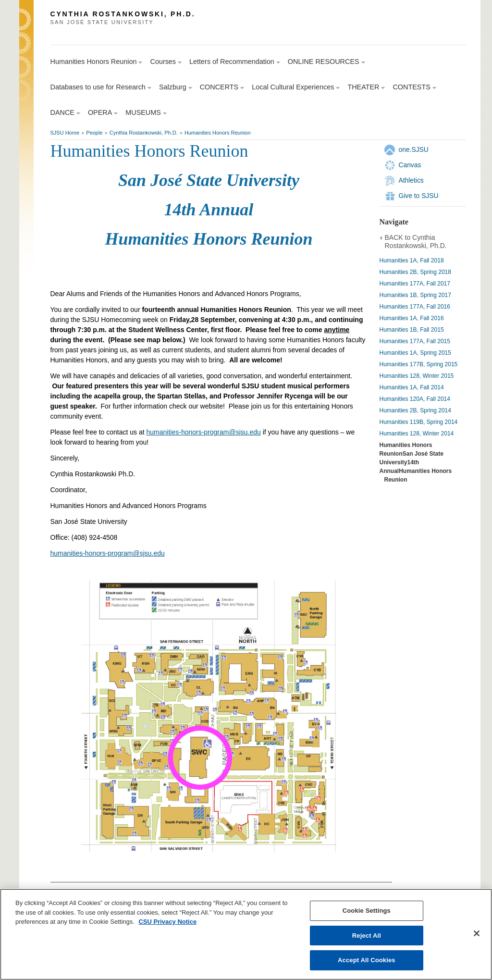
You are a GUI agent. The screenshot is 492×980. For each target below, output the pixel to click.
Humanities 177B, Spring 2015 (419, 364)
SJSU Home (65, 133)
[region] (246, 934)
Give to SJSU (419, 196)
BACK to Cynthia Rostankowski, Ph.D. (416, 242)
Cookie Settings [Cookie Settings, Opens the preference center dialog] (367, 911)
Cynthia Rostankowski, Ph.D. (144, 133)
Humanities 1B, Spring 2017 (415, 295)
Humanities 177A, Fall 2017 (415, 284)
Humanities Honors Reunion (218, 133)
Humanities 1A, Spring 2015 (415, 353)
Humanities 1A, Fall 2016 (412, 318)
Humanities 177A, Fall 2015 (415, 341)
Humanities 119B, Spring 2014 (419, 422)
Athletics (411, 180)
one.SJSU (414, 149)
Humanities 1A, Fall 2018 (412, 261)
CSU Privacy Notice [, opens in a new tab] (167, 922)
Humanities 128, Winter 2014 (417, 434)
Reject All (367, 936)
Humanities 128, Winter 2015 (417, 376)
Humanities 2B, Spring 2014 (415, 410)
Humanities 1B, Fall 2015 (412, 330)
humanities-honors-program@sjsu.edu (204, 432)
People (94, 133)
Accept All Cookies (367, 960)
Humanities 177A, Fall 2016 (415, 307)
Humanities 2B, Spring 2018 (415, 272)
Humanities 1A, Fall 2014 (412, 387)
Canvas (410, 165)
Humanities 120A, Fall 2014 (415, 399)
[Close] (477, 933)
